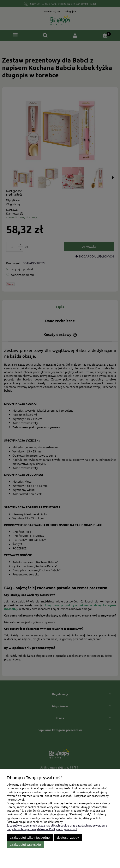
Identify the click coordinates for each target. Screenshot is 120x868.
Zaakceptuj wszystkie (25, 845)
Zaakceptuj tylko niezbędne (30, 838)
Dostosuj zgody (68, 838)
